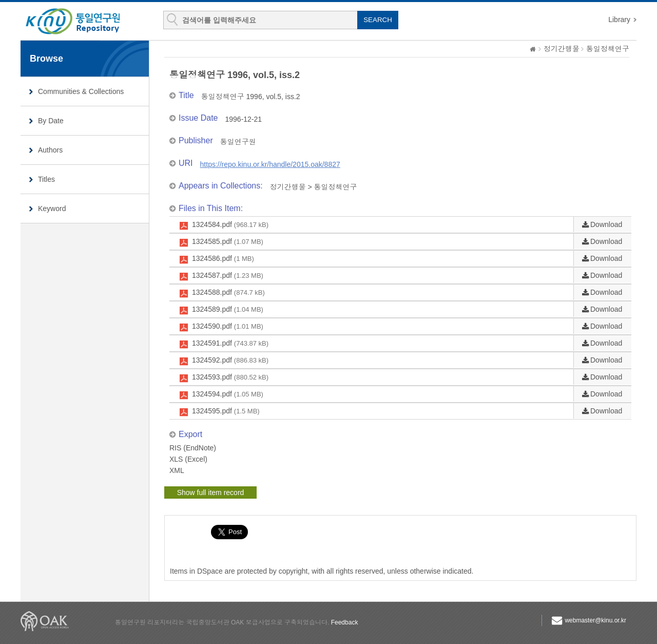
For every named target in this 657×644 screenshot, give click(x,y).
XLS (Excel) (188, 459)
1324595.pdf (226, 411)
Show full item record (211, 493)
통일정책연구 (608, 49)
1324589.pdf (228, 310)
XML (177, 470)
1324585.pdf (228, 242)
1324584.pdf (230, 225)
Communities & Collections (81, 91)
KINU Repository (81, 22)
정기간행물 (562, 49)
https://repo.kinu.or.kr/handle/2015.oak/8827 (270, 164)
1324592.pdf (230, 361)
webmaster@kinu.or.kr (595, 620)
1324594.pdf (228, 394)
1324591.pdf (230, 344)
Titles (46, 179)
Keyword (52, 209)
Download (606, 224)
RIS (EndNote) (193, 448)
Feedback (345, 622)
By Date (51, 121)
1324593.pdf (230, 377)
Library (619, 20)
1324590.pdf (228, 327)
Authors (50, 150)
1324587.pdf (228, 276)
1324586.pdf (223, 259)
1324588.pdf (228, 293)
